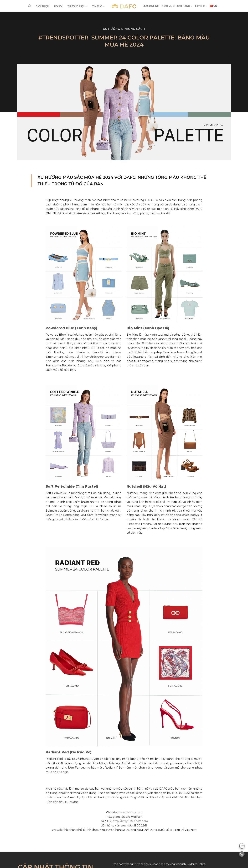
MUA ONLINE (151, 6)
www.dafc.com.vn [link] (130, 812)
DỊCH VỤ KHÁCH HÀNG (177, 6)
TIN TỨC (98, 6)
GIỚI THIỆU (42, 6)
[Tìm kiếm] (29, 6)
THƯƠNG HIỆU (77, 6)
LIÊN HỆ (201, 6)
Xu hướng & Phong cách (124, 29)
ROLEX (58, 6)
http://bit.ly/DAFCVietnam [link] (130, 821)
